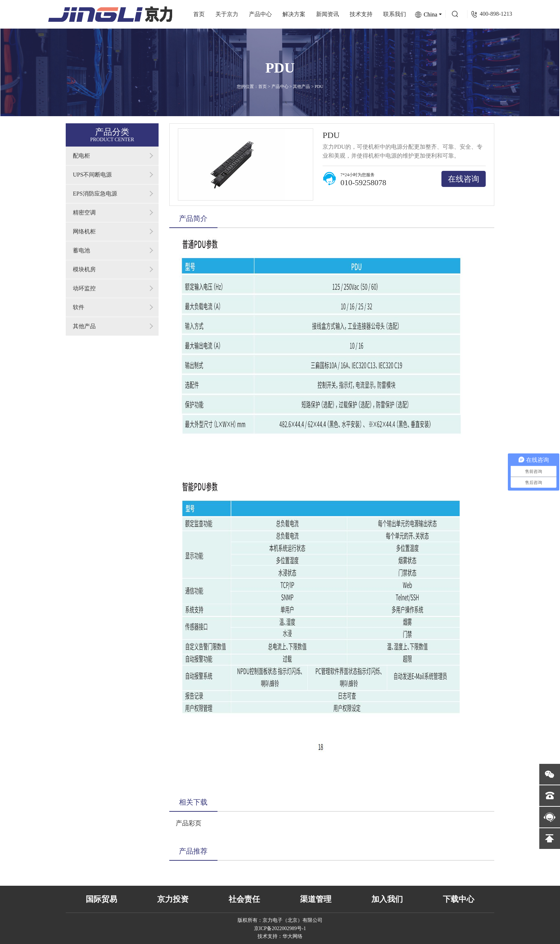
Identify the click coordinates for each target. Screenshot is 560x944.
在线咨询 (464, 179)
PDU (319, 87)
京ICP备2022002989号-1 (280, 928)
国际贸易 (101, 899)
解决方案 (294, 14)
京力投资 (173, 899)
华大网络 (292, 936)
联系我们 (395, 14)
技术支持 (361, 14)
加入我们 (387, 899)
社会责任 (244, 899)
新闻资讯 (327, 14)
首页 (199, 14)
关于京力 (227, 14)
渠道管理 (316, 899)
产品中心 (260, 14)
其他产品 (301, 87)
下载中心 (459, 899)
